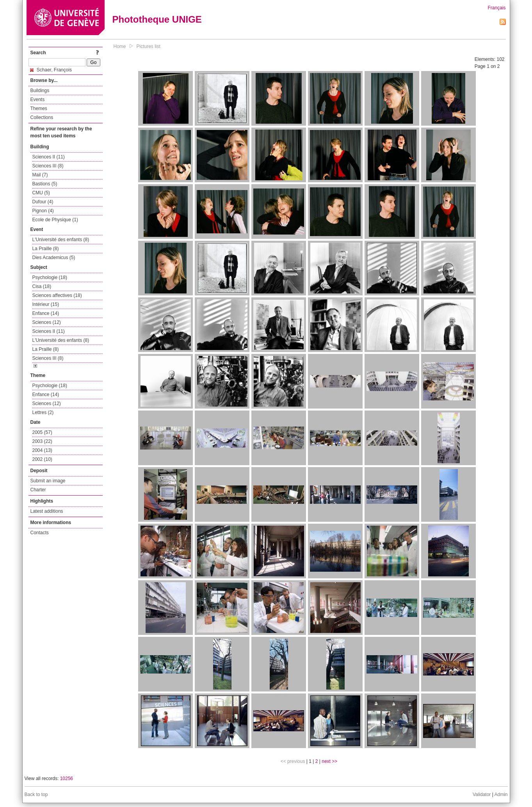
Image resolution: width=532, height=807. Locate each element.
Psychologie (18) (50, 277)
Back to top (36, 795)
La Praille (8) (46, 249)
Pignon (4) (43, 211)
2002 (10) (42, 459)
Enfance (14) (46, 313)
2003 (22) (42, 441)
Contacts (40, 533)
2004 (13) (42, 450)
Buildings (40, 91)
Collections (42, 117)
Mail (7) (40, 175)
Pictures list (149, 46)
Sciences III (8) (48, 166)
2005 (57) (42, 432)
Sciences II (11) (49, 157)
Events (38, 100)
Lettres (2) (43, 412)
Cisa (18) (42, 286)
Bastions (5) (45, 184)
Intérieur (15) (46, 304)
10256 (67, 779)
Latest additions (47, 511)
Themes (39, 108)
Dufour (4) (43, 202)
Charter (38, 490)
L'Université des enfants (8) (61, 240)
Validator (482, 795)
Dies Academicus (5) (54, 258)
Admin (501, 795)
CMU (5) (41, 193)
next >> (329, 761)
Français (496, 8)
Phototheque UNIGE (157, 19)
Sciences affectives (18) (57, 295)
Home (120, 46)
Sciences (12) (47, 322)
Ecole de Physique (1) (55, 220)
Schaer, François (51, 70)
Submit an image (48, 481)
